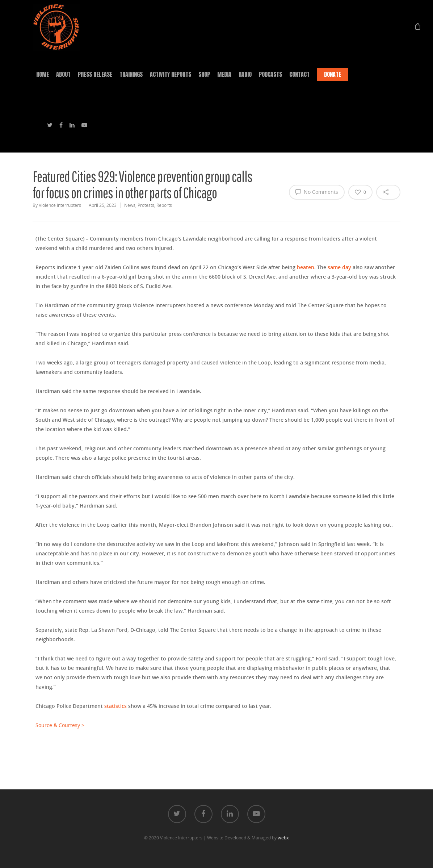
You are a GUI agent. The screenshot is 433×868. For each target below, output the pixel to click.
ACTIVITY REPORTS (171, 74)
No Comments (317, 192)
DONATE (333, 74)
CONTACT (299, 74)
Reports (164, 205)
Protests (146, 205)
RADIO (245, 74)
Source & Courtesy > (60, 725)
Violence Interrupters (60, 205)
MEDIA (224, 74)
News (130, 205)
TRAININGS (131, 74)
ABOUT (63, 74)
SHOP (204, 74)
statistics (115, 706)
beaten (306, 267)
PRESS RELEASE (95, 74)
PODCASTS (270, 74)
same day (339, 267)
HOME (43, 74)
